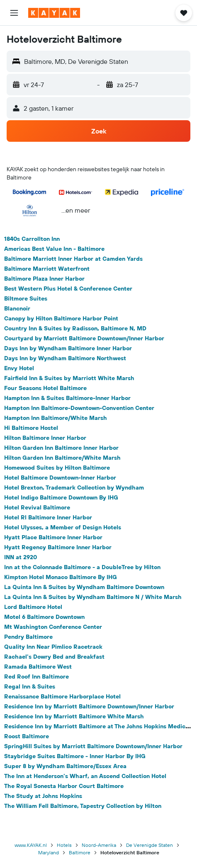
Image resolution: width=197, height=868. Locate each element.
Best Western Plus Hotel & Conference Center (68, 289)
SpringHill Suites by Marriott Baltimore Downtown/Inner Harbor (93, 746)
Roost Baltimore (27, 736)
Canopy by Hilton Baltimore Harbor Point (61, 318)
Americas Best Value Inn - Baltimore (54, 249)
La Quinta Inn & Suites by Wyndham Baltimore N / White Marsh (93, 597)
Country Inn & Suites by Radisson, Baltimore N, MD (75, 328)
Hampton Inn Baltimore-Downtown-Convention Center (79, 408)
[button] (14, 13)
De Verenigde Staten (150, 845)
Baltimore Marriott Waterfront (47, 269)
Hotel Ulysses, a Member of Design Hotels (63, 527)
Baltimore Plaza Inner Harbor (44, 279)
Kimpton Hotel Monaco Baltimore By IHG (61, 577)
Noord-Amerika (99, 845)
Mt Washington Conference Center (53, 627)
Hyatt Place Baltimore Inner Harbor (53, 537)
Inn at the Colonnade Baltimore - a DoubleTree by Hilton (82, 567)
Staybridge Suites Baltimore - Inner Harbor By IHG (75, 756)
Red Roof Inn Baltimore (36, 676)
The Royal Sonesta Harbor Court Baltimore (64, 786)
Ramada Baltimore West (38, 667)
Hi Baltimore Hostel (31, 428)
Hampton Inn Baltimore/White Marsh (56, 418)
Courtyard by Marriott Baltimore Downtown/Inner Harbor (84, 338)
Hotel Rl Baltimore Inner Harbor (48, 517)
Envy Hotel (19, 368)
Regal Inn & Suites (30, 686)
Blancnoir (17, 308)
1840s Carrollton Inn (32, 239)
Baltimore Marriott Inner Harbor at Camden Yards (73, 259)
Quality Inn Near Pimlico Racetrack (53, 647)
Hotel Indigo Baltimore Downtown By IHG (61, 497)
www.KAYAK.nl (31, 845)
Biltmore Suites (26, 298)
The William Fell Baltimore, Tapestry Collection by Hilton (83, 806)
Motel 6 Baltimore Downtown (44, 617)
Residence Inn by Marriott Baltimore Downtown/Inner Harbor (89, 706)
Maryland (49, 852)
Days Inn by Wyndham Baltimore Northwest (65, 358)
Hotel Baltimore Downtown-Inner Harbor (60, 478)
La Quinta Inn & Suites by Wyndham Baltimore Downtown (84, 587)
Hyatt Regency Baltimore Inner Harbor (58, 547)
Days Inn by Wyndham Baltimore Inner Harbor (68, 348)
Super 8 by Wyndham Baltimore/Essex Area (65, 766)
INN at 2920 (21, 557)
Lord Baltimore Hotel (33, 607)
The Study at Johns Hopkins (43, 796)
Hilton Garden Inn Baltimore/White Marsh (62, 458)
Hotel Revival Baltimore (37, 507)
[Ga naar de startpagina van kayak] (54, 13)
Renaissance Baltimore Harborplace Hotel (62, 696)
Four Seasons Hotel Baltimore (45, 388)
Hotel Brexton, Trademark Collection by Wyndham (74, 487)
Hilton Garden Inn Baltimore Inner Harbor (61, 448)
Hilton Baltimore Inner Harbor (45, 438)
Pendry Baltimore (28, 637)
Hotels (64, 845)
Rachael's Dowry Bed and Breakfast (54, 657)
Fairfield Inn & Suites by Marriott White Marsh (69, 378)
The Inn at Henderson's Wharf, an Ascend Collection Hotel (85, 776)
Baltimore (80, 852)
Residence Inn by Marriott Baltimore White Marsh (74, 716)
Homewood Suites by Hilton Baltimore (57, 468)
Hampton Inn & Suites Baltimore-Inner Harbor (67, 398)
